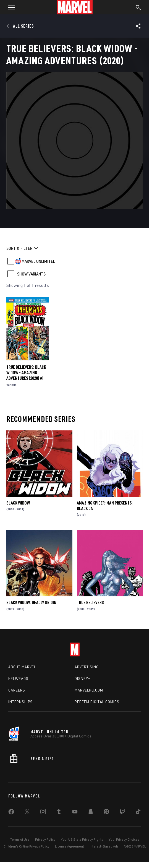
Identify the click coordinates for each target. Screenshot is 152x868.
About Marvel (22, 667)
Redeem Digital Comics (97, 702)
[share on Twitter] (27, 813)
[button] (10, 7)
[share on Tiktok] (138, 813)
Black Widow (18, 503)
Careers (17, 690)
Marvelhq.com (89, 690)
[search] (138, 8)
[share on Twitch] (122, 813)
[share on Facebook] (11, 813)
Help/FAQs (18, 679)
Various (11, 385)
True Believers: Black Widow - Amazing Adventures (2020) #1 (26, 373)
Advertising (87, 667)
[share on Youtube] (75, 813)
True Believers (90, 602)
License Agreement (70, 846)
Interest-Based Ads (104, 846)
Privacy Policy (45, 839)
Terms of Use (20, 839)
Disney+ (82, 679)
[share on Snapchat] (91, 813)
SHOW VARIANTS (31, 274)
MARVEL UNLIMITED (39, 261)
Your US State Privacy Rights (82, 839)
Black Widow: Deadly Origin (31, 602)
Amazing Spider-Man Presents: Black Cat (105, 506)
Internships (20, 702)
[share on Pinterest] (106, 813)
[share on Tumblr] (59, 813)
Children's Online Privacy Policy (27, 846)
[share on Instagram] (43, 813)
